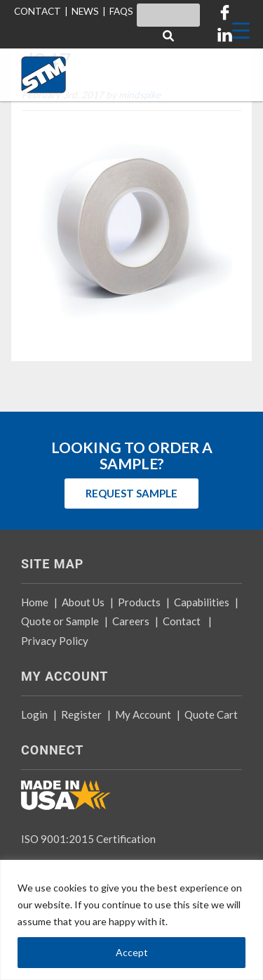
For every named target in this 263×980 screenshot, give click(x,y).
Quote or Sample (60, 621)
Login (34, 714)
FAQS (121, 11)
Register (81, 714)
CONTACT (38, 11)
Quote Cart (211, 714)
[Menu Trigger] (241, 30)
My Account (143, 714)
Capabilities (202, 602)
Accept (132, 952)
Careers (131, 621)
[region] (131, 920)
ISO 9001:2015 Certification (88, 839)
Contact (182, 621)
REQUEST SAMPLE (131, 493)
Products (139, 602)
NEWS (85, 11)
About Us (83, 602)
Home (35, 602)
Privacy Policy (55, 641)
